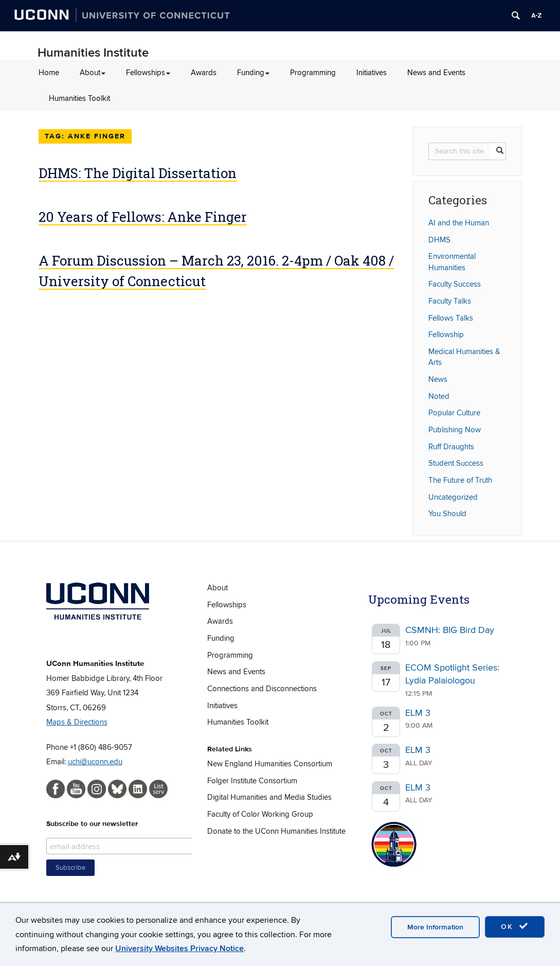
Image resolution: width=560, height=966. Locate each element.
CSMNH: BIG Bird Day (450, 630)
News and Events (436, 73)
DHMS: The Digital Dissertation (138, 173)
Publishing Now (455, 430)
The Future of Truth (460, 480)
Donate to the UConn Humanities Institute (276, 831)
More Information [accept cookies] (435, 927)
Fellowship (446, 335)
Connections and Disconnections (262, 689)
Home (49, 73)
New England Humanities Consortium (270, 764)
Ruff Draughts (451, 447)
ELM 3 (418, 713)
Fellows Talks (451, 318)
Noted (439, 396)
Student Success (456, 463)
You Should (447, 514)
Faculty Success (455, 284)
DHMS (439, 240)
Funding (253, 73)
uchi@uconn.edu (95, 762)
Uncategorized (453, 497)
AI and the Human (459, 223)
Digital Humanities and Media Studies (269, 797)
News (438, 379)
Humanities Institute (93, 53)
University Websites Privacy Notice (179, 949)
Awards (204, 73)
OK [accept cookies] (515, 926)
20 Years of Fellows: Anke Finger (143, 217)
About (93, 73)
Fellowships (148, 73)
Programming (313, 73)
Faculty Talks (450, 301)
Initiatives (372, 73)
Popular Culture (454, 413)
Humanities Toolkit (79, 98)
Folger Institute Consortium (252, 781)
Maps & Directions (77, 722)
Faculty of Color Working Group (260, 814)
